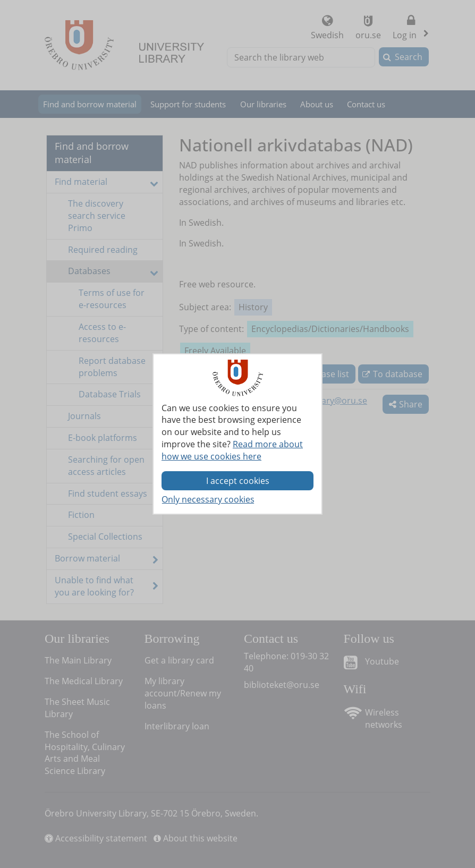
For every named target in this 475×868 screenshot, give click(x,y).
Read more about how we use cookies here (232, 450)
